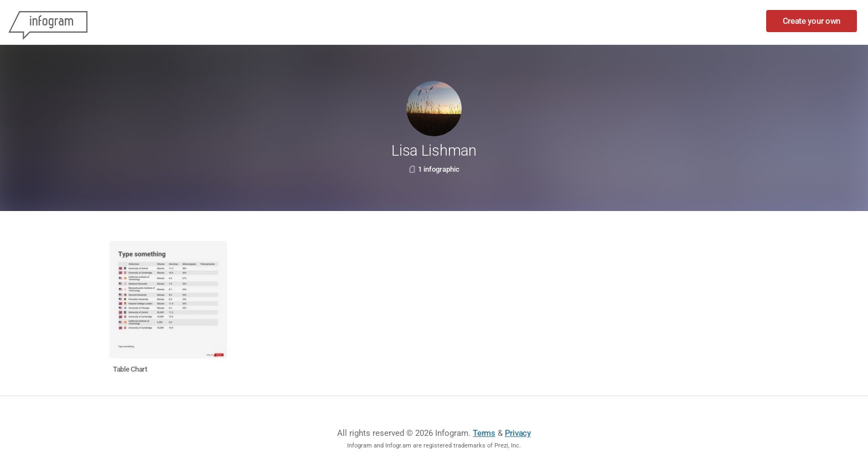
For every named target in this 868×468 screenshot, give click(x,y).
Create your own (812, 21)
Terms (484, 433)
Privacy (518, 433)
